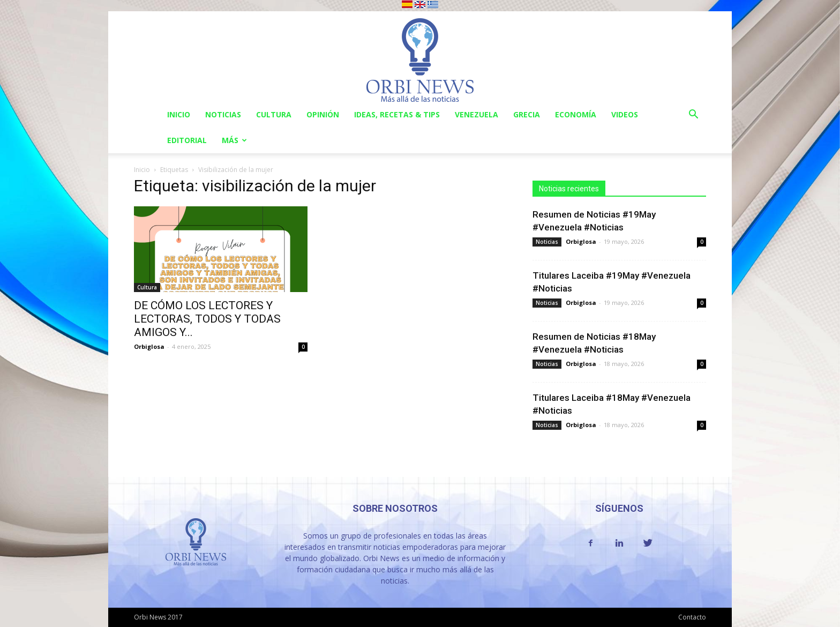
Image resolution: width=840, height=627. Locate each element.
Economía (576, 114)
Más (234, 140)
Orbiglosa (149, 346)
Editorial (187, 140)
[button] (693, 115)
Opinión (323, 114)
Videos (625, 114)
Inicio (179, 114)
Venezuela (477, 114)
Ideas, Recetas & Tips (397, 114)
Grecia (527, 114)
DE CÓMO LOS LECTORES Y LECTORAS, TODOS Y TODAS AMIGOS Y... (207, 319)
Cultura (274, 114)
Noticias (223, 114)
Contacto (692, 617)
